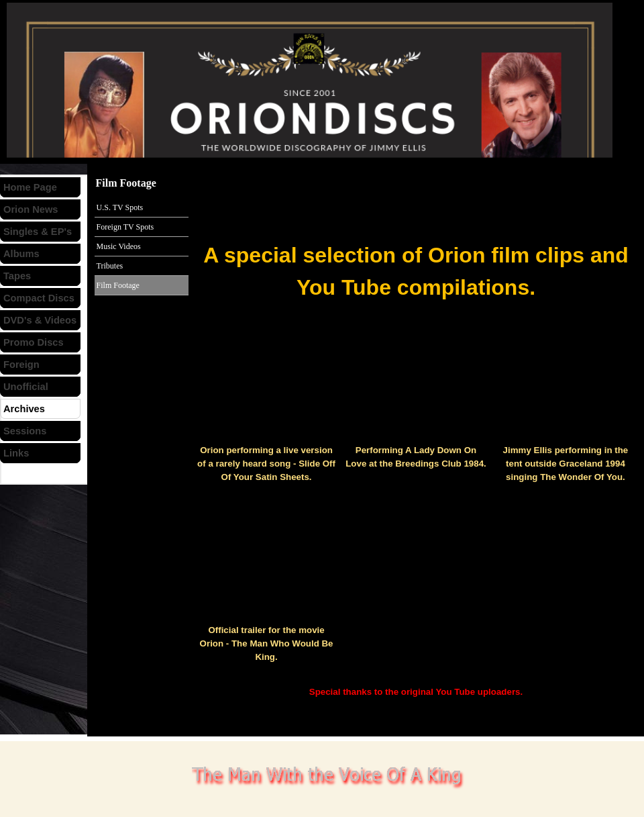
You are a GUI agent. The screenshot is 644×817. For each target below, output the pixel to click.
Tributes (110, 266)
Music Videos (119, 246)
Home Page (30, 187)
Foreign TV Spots (125, 227)
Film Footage (118, 285)
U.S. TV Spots (120, 207)
